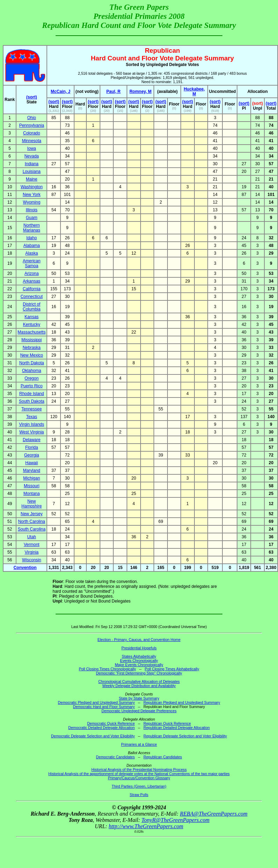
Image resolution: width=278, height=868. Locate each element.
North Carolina (32, 521)
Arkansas (31, 281)
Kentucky (32, 324)
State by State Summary (139, 698)
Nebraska (32, 348)
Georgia (32, 455)
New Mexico (32, 355)
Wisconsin (32, 560)
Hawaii (31, 463)
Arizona (32, 273)
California (32, 289)
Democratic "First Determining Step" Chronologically (139, 673)
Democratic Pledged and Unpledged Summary (97, 702)
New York (32, 195)
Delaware (32, 440)
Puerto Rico (32, 386)
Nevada (32, 156)
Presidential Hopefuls (139, 648)
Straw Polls (139, 795)
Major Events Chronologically (139, 665)
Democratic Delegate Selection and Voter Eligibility (93, 736)
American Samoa (32, 263)
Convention (25, 568)
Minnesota (32, 141)
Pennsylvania (32, 125)
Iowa (32, 148)
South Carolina (32, 529)
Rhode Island (32, 394)
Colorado (32, 133)
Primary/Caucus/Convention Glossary (139, 778)
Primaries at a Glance (139, 744)
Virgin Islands (31, 424)
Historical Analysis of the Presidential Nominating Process (139, 769)
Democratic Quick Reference (111, 723)
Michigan (31, 478)
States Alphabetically (139, 656)
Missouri (32, 486)
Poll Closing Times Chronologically (107, 669)
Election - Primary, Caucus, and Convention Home (139, 640)
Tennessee (31, 409)
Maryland (32, 471)
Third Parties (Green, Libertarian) (139, 786)
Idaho (31, 238)
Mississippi (31, 340)
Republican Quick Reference (167, 723)
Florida (32, 447)
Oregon (31, 378)
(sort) (32, 97)
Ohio (32, 118)
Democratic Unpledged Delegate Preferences (139, 711)
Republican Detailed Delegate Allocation (177, 728)
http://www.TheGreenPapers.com (146, 826)
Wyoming (31, 202)
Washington (32, 187)
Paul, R (113, 92)
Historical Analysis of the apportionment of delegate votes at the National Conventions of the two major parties (139, 774)
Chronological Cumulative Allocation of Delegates (139, 681)
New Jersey (32, 514)
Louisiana (32, 172)
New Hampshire (31, 504)
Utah (32, 537)
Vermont (32, 545)
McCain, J (60, 92)
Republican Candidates (163, 757)
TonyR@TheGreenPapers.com (176, 820)
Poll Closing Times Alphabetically (172, 669)
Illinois (32, 210)
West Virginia (31, 432)
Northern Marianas (32, 228)
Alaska (31, 253)
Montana (32, 494)
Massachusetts (31, 332)
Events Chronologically (139, 661)
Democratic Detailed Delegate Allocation (101, 728)
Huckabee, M (194, 92)
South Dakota (32, 401)
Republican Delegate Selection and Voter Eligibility (185, 736)
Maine (32, 179)
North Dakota (32, 363)
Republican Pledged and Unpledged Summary (182, 702)
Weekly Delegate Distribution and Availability (139, 686)
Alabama (32, 246)
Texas (32, 417)
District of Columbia (32, 307)
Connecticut (32, 297)
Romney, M (140, 92)
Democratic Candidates (116, 757)
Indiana (32, 164)
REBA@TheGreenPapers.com (213, 814)
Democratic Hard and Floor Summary (104, 707)
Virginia (31, 552)
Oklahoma (32, 371)
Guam (32, 218)
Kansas (31, 317)
